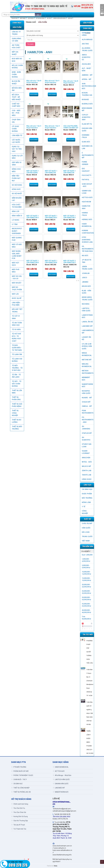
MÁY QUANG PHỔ (17, 239)
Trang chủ (31, 22)
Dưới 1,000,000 (87, 555)
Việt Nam (86, 541)
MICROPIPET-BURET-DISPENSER (17, 231)
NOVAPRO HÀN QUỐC (86, 392)
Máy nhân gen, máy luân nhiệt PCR (17, 255)
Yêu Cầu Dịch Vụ (18, 808)
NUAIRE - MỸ (87, 398)
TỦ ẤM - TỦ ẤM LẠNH (16, 376)
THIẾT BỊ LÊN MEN (17, 392)
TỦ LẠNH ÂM (17, 354)
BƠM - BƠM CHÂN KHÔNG (16, 75)
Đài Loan (86, 532)
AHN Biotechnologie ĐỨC (88, 86)
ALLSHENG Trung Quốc (87, 49)
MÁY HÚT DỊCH (15, 264)
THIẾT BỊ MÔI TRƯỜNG (17, 428)
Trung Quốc (87, 537)
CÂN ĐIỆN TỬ (17, 135)
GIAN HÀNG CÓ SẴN (16, 40)
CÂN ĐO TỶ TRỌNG (16, 33)
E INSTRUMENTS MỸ (88, 155)
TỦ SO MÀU (16, 329)
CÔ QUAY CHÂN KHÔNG (15, 129)
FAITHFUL (86, 180)
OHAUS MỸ (86, 402)
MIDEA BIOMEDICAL (87, 354)
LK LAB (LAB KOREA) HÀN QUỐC (87, 346)
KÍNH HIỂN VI (17, 216)
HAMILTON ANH (86, 207)
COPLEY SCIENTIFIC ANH (86, 117)
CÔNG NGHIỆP (85, 512)
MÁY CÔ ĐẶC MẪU (17, 246)
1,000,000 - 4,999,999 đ (86, 560)
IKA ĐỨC (85, 256)
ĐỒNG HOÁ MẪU (16, 170)
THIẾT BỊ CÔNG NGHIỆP (15, 413)
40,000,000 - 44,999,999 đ (86, 611)
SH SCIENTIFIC (86, 439)
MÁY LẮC (15, 294)
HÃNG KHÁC (87, 479)
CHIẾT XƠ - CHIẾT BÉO (16, 105)
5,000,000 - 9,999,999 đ (86, 566)
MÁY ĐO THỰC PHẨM (17, 288)
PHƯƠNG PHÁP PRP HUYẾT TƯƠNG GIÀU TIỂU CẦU (90, 652)
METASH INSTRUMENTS (88, 372)
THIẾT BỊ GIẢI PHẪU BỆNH (17, 405)
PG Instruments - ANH (88, 420)
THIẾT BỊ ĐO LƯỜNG (16, 421)
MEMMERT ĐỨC (86, 379)
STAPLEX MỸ (87, 433)
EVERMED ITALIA (86, 136)
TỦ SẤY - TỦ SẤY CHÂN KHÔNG (16, 384)
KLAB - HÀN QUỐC (86, 292)
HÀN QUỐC (86, 528)
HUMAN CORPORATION (88, 232)
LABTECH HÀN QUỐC (86, 310)
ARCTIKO (85, 44)
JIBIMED (85, 282)
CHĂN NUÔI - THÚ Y (19, 779)
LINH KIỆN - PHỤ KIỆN (16, 304)
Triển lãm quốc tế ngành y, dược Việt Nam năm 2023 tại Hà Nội (90, 713)
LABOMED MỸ (87, 326)
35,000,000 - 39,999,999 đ (86, 605)
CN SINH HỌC (87, 489)
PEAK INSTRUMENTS (88, 412)
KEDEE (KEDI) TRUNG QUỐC (87, 298)
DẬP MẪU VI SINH (17, 164)
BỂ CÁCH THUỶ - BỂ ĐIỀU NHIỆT (16, 97)
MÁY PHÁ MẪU (15, 271)
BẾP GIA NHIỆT (15, 53)
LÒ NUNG (15, 220)
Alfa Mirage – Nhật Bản (62, 775)
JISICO (84, 278)
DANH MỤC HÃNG (86, 34)
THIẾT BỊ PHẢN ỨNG (16, 398)
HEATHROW (86, 202)
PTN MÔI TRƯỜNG (19, 767)
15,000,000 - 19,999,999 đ (86, 579)
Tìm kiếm (30, 44)
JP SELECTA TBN (87, 261)
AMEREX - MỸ (87, 75)
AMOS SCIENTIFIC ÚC (86, 57)
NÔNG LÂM (86, 502)
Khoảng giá (85, 551)
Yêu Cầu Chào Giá (19, 812)
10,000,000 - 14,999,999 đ (86, 573)
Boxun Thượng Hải (87, 94)
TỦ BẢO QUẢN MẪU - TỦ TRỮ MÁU (17, 348)
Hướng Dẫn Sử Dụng (20, 816)
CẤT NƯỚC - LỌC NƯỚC (17, 141)
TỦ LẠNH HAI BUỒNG (17, 360)
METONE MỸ (87, 360)
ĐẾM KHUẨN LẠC (17, 199)
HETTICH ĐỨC (87, 197)
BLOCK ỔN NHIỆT (16, 82)
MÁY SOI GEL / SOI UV (17, 277)
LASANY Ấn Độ (86, 338)
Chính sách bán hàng (20, 804)
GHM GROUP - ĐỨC (87, 185)
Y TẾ (84, 507)
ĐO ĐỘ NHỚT (17, 194)
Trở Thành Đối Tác (19, 829)
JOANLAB (86, 273)
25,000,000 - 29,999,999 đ (86, 592)
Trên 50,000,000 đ (86, 618)
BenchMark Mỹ (87, 109)
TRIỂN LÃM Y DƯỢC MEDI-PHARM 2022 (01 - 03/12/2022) (90, 742)
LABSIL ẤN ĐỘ (87, 322)
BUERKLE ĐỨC (87, 104)
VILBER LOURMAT (86, 452)
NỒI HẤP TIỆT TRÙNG (17, 310)
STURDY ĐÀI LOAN (87, 445)
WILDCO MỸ (86, 466)
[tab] (87, 551)
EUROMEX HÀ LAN (87, 147)
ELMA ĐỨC (86, 142)
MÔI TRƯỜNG (87, 498)
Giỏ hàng (102, 10)
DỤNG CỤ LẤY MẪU (17, 157)
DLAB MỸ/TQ (87, 124)
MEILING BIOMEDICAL (87, 365)
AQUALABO (86, 64)
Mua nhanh (34, 94)
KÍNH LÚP (16, 211)
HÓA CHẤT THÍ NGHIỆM (17, 206)
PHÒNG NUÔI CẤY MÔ (20, 771)
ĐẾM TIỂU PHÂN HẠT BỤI (16, 178)
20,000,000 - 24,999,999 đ (86, 586)
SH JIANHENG (86, 428)
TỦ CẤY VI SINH (16, 317)
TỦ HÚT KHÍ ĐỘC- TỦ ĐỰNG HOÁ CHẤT (16, 337)
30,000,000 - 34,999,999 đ (86, 599)
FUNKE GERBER (85, 163)
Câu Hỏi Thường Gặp (20, 821)
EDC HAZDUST (86, 170)
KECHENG (86, 304)
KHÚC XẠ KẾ (16, 298)
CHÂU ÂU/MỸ (87, 523)
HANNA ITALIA (85, 214)
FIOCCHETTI (87, 175)
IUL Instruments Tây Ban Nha (88, 249)
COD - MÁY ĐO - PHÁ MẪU (16, 113)
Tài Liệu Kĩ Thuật (18, 825)
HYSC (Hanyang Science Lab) (87, 240)
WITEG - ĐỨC (87, 462)
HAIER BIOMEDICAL (87, 225)
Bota (56, 866)
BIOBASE (85, 100)
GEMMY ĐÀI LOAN (86, 192)
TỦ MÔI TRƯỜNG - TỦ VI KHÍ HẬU (17, 368)
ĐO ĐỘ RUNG (17, 185)
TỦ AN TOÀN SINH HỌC (17, 324)
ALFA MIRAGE (87, 40)
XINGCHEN (86, 458)
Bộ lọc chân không (17, 67)
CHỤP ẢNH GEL (16, 121)
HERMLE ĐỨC (87, 219)
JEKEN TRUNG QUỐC (87, 268)
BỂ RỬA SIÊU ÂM (17, 89)
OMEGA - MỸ (87, 406)
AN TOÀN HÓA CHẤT (16, 46)
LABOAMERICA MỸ (88, 332)
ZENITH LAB (87, 471)
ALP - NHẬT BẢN (86, 69)
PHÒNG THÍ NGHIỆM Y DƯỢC (22, 775)
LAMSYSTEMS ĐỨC (87, 316)
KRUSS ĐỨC (86, 286)
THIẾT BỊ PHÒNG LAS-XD (21, 792)
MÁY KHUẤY (16, 283)
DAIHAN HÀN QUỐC (87, 129)
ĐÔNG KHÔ (16, 189)
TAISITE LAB (87, 475)
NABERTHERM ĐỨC (87, 385)
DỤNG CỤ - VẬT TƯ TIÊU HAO (17, 149)
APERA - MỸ (87, 79)
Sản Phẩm (43, 22)
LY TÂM (15, 224)
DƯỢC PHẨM (87, 494)
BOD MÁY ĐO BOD (17, 60)
